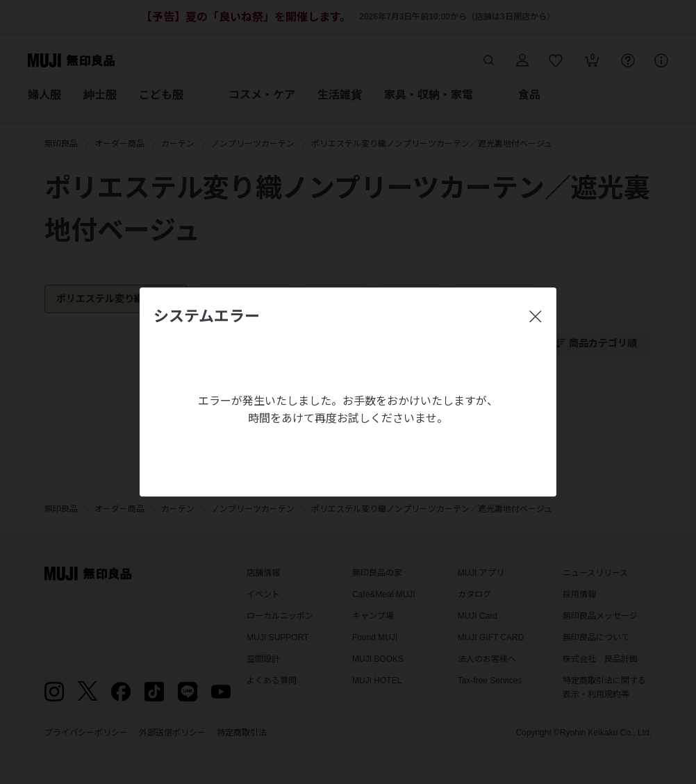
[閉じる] (536, 317)
